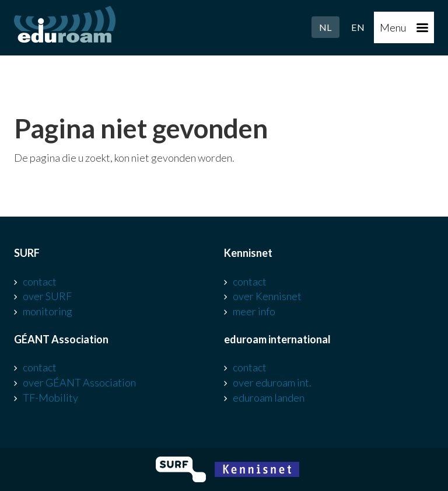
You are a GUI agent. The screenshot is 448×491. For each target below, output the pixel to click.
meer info (254, 311)
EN (358, 27)
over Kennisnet (267, 296)
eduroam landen (269, 398)
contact (40, 281)
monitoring (48, 311)
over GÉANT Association (79, 382)
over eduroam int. (272, 382)
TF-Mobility (50, 398)
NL (325, 27)
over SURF (47, 296)
